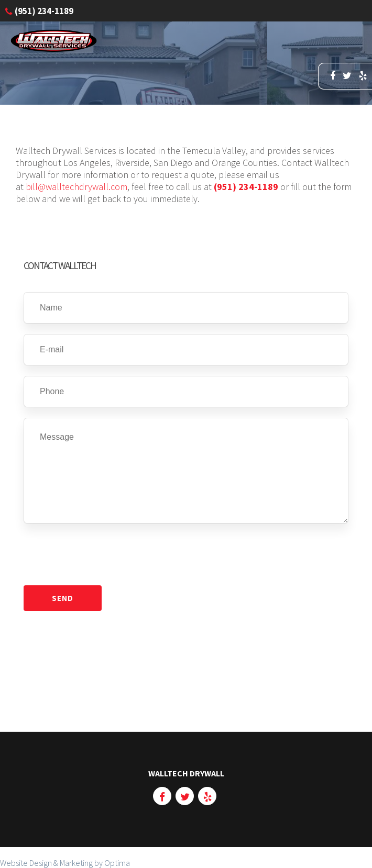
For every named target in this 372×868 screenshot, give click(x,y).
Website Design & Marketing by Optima (65, 863)
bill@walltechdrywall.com (76, 187)
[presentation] (103, 554)
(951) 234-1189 (246, 187)
